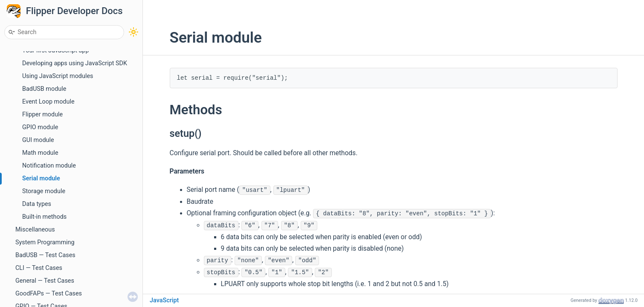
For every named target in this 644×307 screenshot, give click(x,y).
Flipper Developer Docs (74, 11)
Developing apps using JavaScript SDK (75, 63)
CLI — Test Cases (39, 268)
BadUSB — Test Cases (45, 255)
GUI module (38, 140)
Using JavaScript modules (58, 76)
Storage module (44, 191)
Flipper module (42, 114)
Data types (37, 204)
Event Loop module (48, 102)
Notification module (49, 166)
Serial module (41, 178)
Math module (40, 153)
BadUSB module (44, 89)
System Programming (45, 242)
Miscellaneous (35, 230)
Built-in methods (44, 217)
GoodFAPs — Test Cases (49, 294)
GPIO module (40, 127)
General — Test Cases (45, 281)
